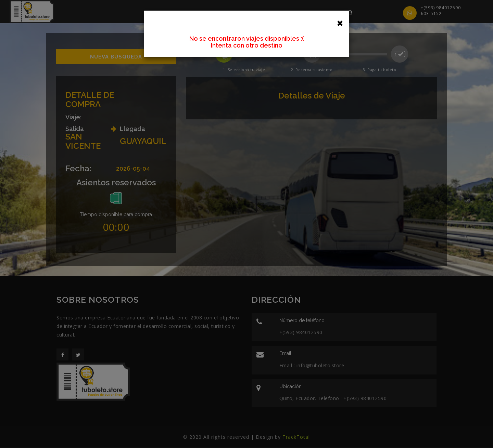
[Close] (340, 23)
